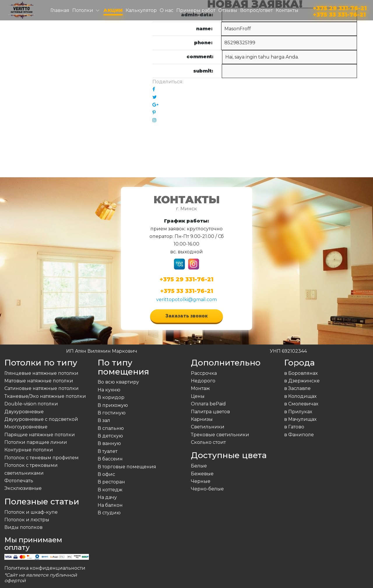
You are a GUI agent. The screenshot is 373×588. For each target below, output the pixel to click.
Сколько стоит (208, 442)
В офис (106, 474)
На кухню (109, 390)
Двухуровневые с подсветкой (41, 419)
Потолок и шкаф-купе (31, 512)
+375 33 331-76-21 (339, 14)
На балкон (110, 505)
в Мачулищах (300, 419)
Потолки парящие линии (36, 442)
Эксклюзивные (23, 488)
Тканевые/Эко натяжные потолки (45, 396)
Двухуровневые (24, 412)
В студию (109, 513)
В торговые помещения (127, 467)
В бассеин (110, 459)
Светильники (208, 427)
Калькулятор (141, 10)
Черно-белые (207, 489)
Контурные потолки (29, 450)
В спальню (111, 428)
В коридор (111, 397)
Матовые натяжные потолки (39, 381)
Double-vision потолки (31, 404)
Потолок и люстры (27, 520)
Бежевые (202, 474)
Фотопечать (19, 481)
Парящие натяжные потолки (40, 435)
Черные (201, 481)
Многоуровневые (26, 427)
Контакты (287, 10)
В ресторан (111, 482)
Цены (198, 396)
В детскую (110, 436)
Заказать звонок (186, 316)
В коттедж (110, 490)
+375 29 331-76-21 (340, 7)
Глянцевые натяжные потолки (41, 373)
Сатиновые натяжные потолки (42, 388)
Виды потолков (23, 527)
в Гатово (294, 427)
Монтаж (200, 388)
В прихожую (113, 405)
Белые (199, 466)
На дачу (107, 497)
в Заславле (297, 388)
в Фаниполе (299, 435)
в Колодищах (300, 396)
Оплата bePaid (208, 404)
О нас (167, 10)
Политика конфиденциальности (45, 568)
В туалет (108, 451)
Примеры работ (196, 10)
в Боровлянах (301, 373)
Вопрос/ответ (256, 10)
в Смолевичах (301, 404)
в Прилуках (298, 412)
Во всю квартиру (118, 382)
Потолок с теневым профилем (42, 458)
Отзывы (228, 10)
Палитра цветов (210, 412)
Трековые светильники (220, 435)
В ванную (109, 443)
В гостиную (112, 413)
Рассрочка (204, 373)
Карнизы (202, 419)
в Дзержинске (302, 381)
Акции (113, 10)
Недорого (203, 381)
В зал (104, 420)
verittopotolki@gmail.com (186, 300)
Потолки (83, 10)
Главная (60, 10)
